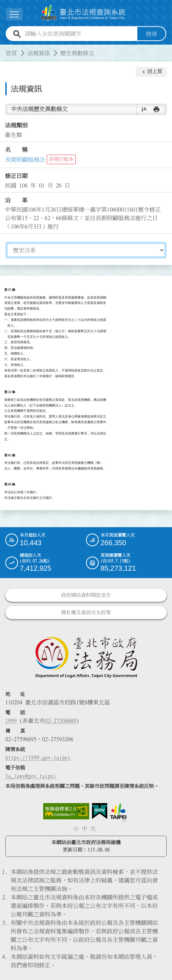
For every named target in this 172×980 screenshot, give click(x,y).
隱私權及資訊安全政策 (86, 612)
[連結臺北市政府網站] (118, 812)
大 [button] (93, 829)
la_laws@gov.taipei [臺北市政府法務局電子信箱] (31, 776)
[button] (151, 72)
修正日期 (16, 176)
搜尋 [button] (151, 34)
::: (4, 49)
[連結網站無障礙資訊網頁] (66, 811)
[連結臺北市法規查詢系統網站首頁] (83, 13)
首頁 (11, 53)
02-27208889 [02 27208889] (61, 721)
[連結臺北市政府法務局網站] (86, 657)
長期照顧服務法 (25, 160)
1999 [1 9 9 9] (11, 721)
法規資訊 (39, 53)
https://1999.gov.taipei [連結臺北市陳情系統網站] (38, 757)
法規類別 (16, 125)
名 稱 (16, 150)
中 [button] (85, 829)
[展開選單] (14, 14)
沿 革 (16, 200)
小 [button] (76, 829)
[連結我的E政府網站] (100, 811)
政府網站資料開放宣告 (86, 595)
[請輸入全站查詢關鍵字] (80, 34)
